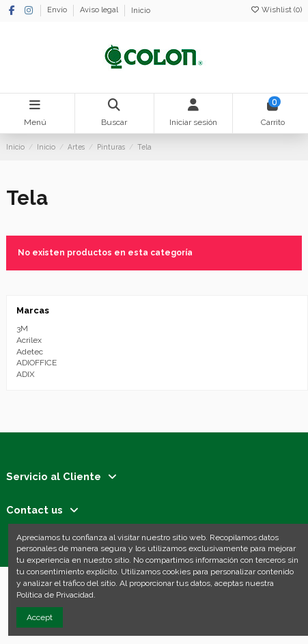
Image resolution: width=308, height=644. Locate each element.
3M (22, 328)
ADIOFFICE (37, 363)
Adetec (30, 352)
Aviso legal (100, 11)
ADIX (26, 374)
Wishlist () (276, 10)
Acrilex (29, 340)
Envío (58, 11)
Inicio (141, 11)
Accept (40, 617)
